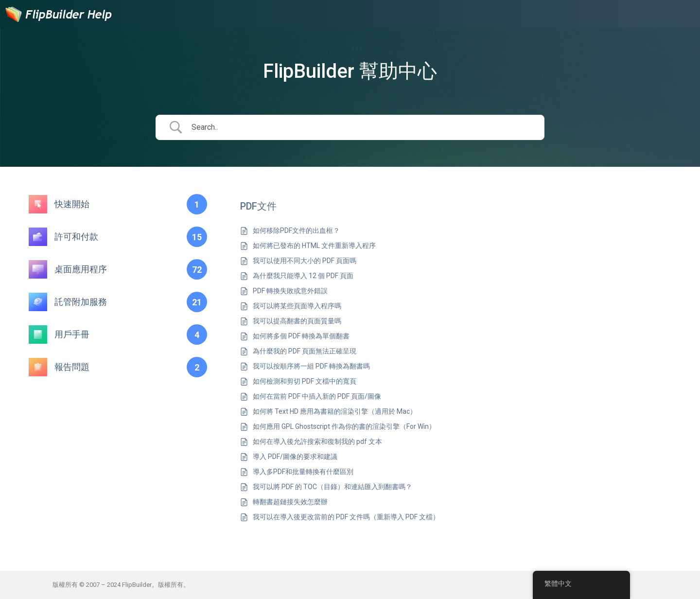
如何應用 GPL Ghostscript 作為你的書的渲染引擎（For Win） (344, 426)
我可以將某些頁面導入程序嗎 (297, 306)
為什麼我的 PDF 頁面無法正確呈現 (305, 351)
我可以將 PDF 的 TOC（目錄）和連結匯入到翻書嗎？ (332, 487)
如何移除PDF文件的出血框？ (296, 230)
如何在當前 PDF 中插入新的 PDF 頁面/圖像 (317, 396)
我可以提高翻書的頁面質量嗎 (297, 321)
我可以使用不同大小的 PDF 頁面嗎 (305, 261)
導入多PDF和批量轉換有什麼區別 (303, 472)
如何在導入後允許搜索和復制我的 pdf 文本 (317, 441)
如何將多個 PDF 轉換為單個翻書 (301, 336)
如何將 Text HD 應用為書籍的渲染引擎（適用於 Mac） (335, 411)
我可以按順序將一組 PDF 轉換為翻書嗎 (311, 366)
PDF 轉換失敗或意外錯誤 (290, 291)
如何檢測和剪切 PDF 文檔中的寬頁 (305, 381)
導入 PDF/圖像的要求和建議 (295, 457)
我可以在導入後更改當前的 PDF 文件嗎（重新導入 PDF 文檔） (346, 517)
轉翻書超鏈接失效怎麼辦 (290, 502)
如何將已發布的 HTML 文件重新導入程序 (314, 246)
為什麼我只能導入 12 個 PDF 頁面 (303, 276)
